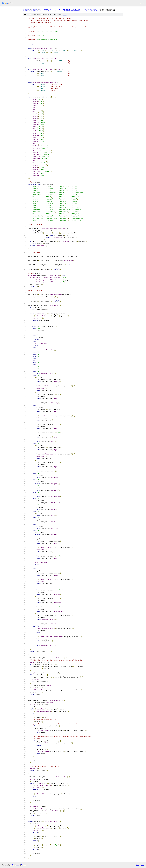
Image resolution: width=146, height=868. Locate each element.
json (142, 865)
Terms (23, 865)
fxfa (90, 10)
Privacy (18, 865)
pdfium (26, 10)
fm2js (96, 10)
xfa (85, 10)
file (65, 15)
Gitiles (12, 865)
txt (137, 865)
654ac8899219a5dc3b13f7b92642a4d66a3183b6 (60, 10)
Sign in (142, 3)
